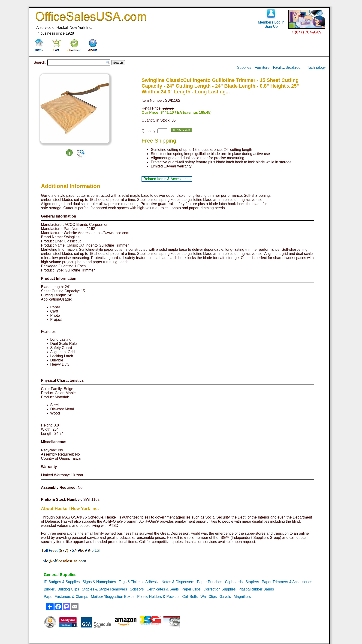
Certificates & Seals (163, 589)
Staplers (252, 582)
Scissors (137, 589)
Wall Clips (209, 597)
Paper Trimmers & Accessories (287, 582)
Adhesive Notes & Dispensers (170, 582)
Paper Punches (210, 582)
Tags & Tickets (131, 582)
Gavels (225, 597)
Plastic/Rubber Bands (256, 589)
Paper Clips (191, 589)
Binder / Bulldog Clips (62, 589)
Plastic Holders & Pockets (158, 597)
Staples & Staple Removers (105, 589)
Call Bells (190, 597)
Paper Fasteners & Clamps (66, 597)
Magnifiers (242, 597)
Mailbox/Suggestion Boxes (113, 597)
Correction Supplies (220, 589)
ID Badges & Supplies (62, 582)
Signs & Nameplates (99, 582)
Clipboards (234, 582)
